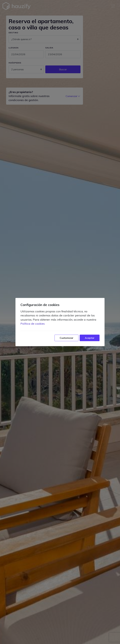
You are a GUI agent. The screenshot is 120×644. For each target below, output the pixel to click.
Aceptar (90, 338)
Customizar (66, 338)
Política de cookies (33, 324)
